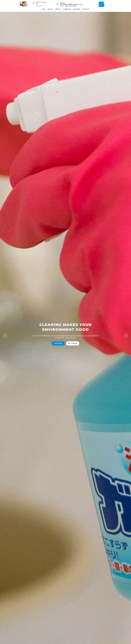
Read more (58, 343)
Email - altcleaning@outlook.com (71, 4)
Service (58, 9)
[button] (5, 336)
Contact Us (86, 9)
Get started (73, 343)
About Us (50, 9)
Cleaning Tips (67, 9)
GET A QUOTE (101, 4)
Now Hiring (77, 9)
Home (44, 9)
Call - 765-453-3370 (68, 6)
